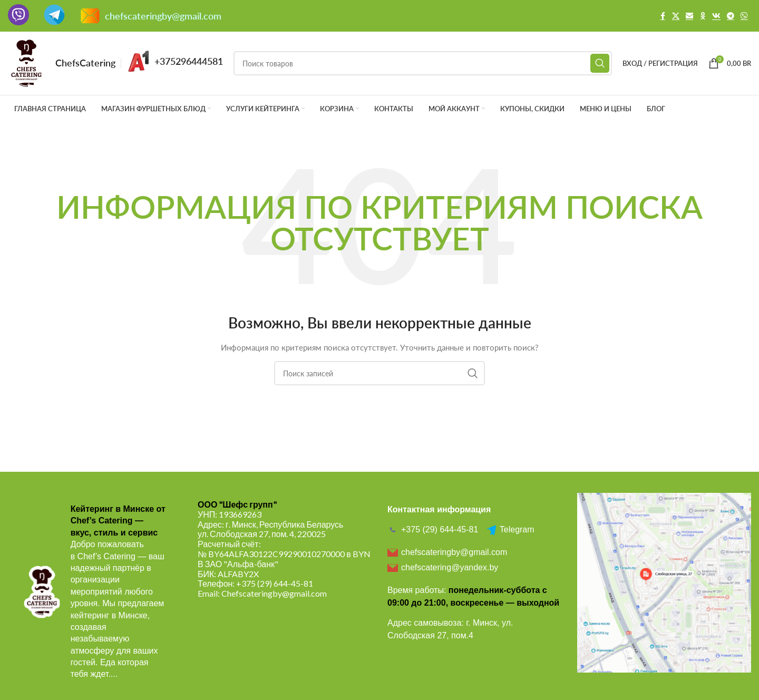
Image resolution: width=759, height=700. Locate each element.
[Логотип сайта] (26, 62)
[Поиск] (423, 63)
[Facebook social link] (663, 16)
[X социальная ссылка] (676, 16)
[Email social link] (689, 16)
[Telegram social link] (731, 16)
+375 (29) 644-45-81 (275, 583)
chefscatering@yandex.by (443, 568)
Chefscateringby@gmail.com (274, 593)
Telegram (510, 530)
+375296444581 (189, 61)
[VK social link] (716, 16)
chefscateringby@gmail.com (163, 16)
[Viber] (744, 16)
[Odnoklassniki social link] (703, 16)
